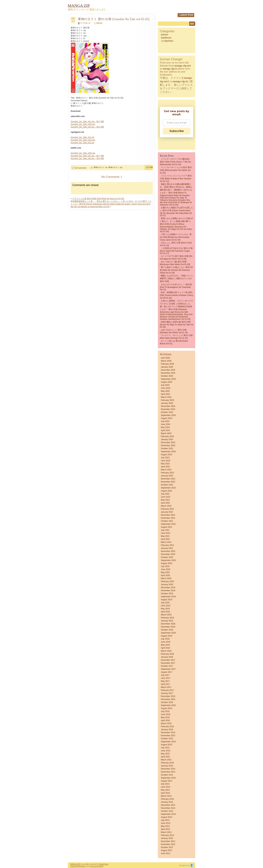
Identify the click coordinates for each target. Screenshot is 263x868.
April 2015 (165, 757)
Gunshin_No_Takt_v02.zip (82, 143)
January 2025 (167, 403)
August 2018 (166, 636)
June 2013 (166, 823)
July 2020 (165, 566)
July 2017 (165, 675)
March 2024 (166, 433)
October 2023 (167, 449)
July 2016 (165, 711)
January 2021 (167, 548)
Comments (94, 866)
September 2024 (168, 415)
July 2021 (165, 530)
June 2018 (166, 642)
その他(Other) (167, 41)
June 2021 (166, 533)
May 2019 (165, 609)
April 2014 (165, 793)
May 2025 (165, 391)
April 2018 (165, 648)
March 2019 (166, 615)
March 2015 (166, 760)
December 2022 (168, 479)
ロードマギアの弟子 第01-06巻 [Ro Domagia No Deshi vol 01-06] (176, 257)
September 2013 (168, 814)
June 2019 (166, 606)
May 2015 (165, 754)
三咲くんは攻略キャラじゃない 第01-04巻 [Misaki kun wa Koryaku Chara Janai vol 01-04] (176, 237)
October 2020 (167, 557)
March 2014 (166, 796)
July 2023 (165, 458)
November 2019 (168, 591)
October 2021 (167, 521)
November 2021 (168, 518)
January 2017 (167, 693)
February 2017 (167, 690)
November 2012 (168, 844)
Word (101, 864)
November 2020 (168, 554)
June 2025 (166, 388)
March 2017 (166, 687)
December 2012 (168, 841)
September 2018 (168, 633)
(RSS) (78, 866)
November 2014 (168, 772)
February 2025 (167, 400)
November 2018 (168, 627)
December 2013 (168, 805)
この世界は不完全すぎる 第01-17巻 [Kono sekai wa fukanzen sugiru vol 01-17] (176, 251)
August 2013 (166, 817)
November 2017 (168, 663)
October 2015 (167, 739)
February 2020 (167, 581)
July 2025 (165, 385)
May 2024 (165, 427)
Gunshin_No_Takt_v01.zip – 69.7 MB (87, 122)
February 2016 (167, 726)
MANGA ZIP (75, 864)
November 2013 (168, 808)
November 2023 (168, 445)
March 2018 (166, 651)
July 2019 (165, 603)
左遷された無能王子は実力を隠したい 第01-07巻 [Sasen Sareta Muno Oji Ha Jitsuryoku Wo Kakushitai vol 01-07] (176, 212)
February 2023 (167, 473)
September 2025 (168, 379)
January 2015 (167, 766)
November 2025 (168, 373)
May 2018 (165, 645)
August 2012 (166, 850)
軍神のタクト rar (100, 167)
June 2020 (166, 569)
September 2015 (168, 742)
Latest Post (186, 15)
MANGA (99, 23)
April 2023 (165, 467)
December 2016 (168, 696)
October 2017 (167, 666)
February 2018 (167, 654)
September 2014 (168, 778)
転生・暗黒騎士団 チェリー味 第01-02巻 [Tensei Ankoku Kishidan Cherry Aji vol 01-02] (176, 295)
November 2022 (168, 482)
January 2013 (167, 838)
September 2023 (168, 452)
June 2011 (166, 853)
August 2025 (166, 382)
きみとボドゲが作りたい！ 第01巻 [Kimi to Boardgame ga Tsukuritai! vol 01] (176, 287)
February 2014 (167, 799)
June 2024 (166, 424)
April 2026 (165, 358)
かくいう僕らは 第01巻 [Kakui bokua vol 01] (174, 342)
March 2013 (166, 832)
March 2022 (166, 506)
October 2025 (167, 376)
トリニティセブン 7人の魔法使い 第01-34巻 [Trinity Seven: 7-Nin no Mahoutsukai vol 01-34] (175, 162)
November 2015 (168, 736)
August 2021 (166, 527)
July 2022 (165, 494)
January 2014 (167, 802)
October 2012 (167, 847)
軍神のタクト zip (115, 167)
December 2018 (168, 624)
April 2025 (165, 394)
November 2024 (168, 409)
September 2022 (168, 488)
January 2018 (167, 657)
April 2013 (165, 829)
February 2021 (167, 545)
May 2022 (165, 500)
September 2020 (168, 560)
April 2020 (165, 575)
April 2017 (165, 684)
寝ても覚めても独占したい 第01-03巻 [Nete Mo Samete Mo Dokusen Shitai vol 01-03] (176, 270)
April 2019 (165, 612)
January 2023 (167, 476)
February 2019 (167, 618)
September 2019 (168, 597)
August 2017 (166, 672)
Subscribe (177, 131)
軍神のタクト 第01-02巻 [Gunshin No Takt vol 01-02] (114, 19)
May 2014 (165, 790)
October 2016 (167, 702)
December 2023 (168, 442)
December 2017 (168, 660)
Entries (73, 866)
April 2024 (165, 430)
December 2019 (168, 588)
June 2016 (166, 714)
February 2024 (167, 436)
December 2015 (168, 733)
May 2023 (165, 464)
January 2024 (167, 439)
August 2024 (166, 418)
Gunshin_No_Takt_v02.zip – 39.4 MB (87, 127)
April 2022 (165, 503)
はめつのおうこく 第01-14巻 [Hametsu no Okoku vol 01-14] (174, 331)
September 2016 (168, 705)
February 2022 (167, 509)
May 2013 (165, 826)
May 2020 (165, 572)
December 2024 (168, 406)
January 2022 (167, 512)
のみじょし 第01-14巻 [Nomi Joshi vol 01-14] (176, 244)
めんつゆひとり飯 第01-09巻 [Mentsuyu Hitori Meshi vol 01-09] (175, 263)
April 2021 (165, 539)
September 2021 (168, 524)
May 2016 (165, 717)
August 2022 (166, 491)
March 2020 (166, 578)
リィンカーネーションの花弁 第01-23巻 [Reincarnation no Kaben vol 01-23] (176, 170)
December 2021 (168, 515)
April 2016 (165, 720)
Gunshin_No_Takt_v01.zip (82, 137)
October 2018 (167, 630)
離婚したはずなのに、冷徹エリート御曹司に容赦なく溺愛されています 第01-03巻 (176, 278)
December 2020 (168, 551)
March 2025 (166, 397)
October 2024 (167, 412)
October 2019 (167, 594)
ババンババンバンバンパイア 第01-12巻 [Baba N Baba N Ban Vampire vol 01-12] (176, 179)
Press (106, 864)
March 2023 (166, 470)
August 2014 (166, 781)
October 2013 (167, 811)
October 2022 (167, 485)
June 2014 (166, 787)
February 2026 (167, 364)
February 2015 (167, 763)
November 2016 (168, 699)
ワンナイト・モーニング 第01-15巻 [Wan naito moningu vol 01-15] (176, 337)
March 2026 (166, 361)
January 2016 (167, 730)
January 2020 (167, 584)
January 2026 (167, 367)
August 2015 (166, 745)
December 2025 (168, 370)
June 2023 (166, 461)
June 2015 (166, 751)
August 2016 (166, 708)
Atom (83, 866)
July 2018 (165, 639)
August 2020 (166, 563)
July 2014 (165, 784)
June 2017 (166, 678)
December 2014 (168, 769)
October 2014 (167, 775)
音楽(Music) (166, 38)
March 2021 (166, 542)
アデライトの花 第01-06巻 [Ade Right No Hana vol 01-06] (98, 199)
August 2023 (166, 455)
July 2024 (165, 421)
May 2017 (165, 681)
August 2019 (166, 600)
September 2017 (168, 669)
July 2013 (165, 820)
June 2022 (166, 497)
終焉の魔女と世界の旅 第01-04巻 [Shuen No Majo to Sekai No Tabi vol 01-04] (177, 324)
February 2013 (167, 835)
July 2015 (165, 748)
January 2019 (167, 621)
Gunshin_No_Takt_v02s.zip (83, 124)
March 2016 (166, 723)
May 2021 (165, 536)
